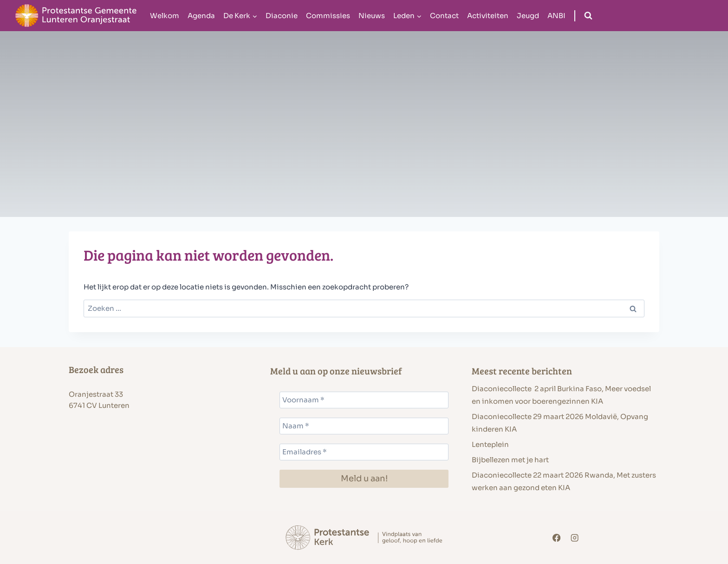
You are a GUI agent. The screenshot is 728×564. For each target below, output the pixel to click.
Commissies (328, 16)
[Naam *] (364, 426)
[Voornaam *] (364, 400)
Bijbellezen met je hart (510, 460)
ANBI (556, 16)
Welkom (165, 16)
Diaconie (282, 16)
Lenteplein (490, 444)
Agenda (201, 16)
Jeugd (528, 16)
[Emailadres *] (364, 452)
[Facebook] (556, 538)
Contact (444, 16)
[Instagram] (575, 538)
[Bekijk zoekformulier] (588, 16)
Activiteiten (488, 16)
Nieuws (372, 16)
